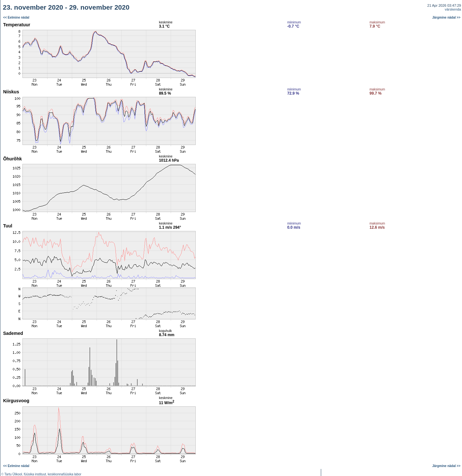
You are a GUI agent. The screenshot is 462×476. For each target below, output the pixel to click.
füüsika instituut (35, 474)
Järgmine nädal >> (446, 17)
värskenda (453, 9)
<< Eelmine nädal (16, 17)
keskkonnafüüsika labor (65, 474)
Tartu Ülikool (13, 474)
